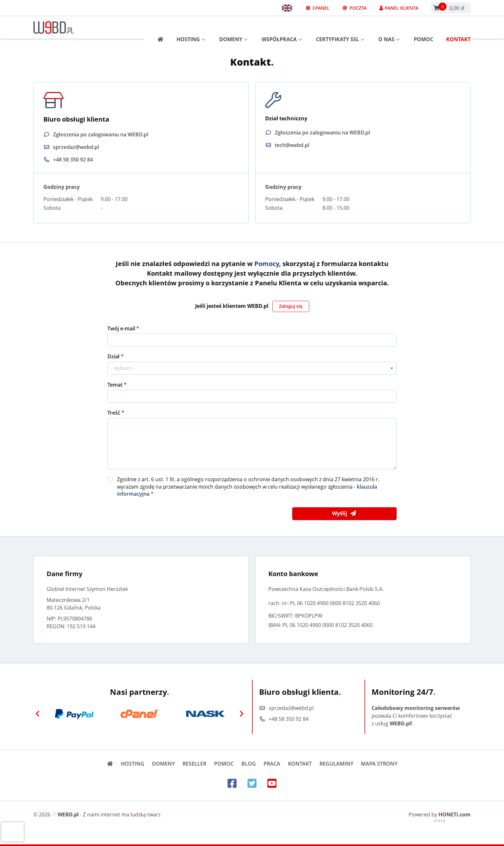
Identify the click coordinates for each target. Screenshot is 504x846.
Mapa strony (379, 764)
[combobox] (252, 368)
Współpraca (282, 27)
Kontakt (458, 27)
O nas (389, 27)
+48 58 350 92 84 (73, 160)
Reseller (194, 764)
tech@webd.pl (292, 145)
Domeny (234, 27)
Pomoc (423, 27)
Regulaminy (336, 764)
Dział (114, 356)
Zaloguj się (291, 306)
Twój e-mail (122, 328)
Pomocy (267, 264)
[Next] (241, 714)
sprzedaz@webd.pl (76, 147)
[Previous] (38, 714)
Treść (114, 413)
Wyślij (344, 514)
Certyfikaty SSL (340, 27)
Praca (272, 764)
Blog (249, 764)
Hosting (191, 27)
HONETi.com (455, 814)
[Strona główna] (158, 27)
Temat (116, 385)
